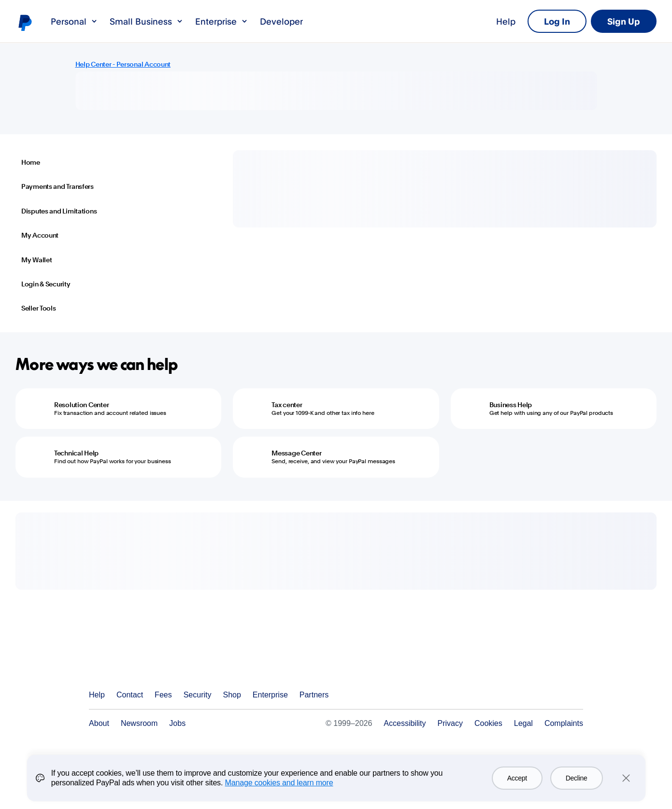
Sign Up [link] (624, 21)
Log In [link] (557, 21)
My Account (40, 235)
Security (198, 695)
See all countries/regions (575, 695)
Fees (163, 695)
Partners (314, 695)
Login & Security (46, 284)
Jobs (177, 723)
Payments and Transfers (57, 186)
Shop (232, 695)
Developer (281, 21)
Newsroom (139, 723)
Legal (523, 723)
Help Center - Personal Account (123, 64)
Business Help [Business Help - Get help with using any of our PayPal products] (511, 405)
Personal (74, 21)
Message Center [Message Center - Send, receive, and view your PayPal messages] (296, 453)
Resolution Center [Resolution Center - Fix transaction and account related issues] (81, 405)
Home (31, 162)
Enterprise (222, 21)
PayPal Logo (136, 660)
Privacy (450, 723)
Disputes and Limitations (59, 211)
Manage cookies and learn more (279, 783)
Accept (517, 778)
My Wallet (36, 260)
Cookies (488, 723)
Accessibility (405, 723)
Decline (577, 778)
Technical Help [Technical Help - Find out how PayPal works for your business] (76, 453)
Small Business (147, 21)
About (99, 723)
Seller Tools (39, 308)
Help (506, 21)
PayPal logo (25, 22)
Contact (130, 695)
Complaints (564, 723)
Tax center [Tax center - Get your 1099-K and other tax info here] (287, 405)
